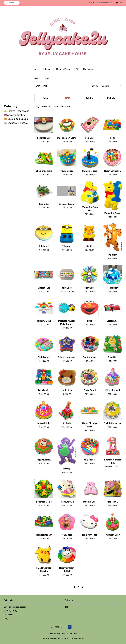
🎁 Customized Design (16, 119)
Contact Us (88, 69)
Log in (92, 3)
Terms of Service (49, 638)
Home (35, 69)
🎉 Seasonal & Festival (16, 123)
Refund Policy (78, 638)
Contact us (9, 615)
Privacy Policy (64, 638)
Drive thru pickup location (15, 607)
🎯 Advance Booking (15, 115)
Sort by (95, 86)
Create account (105, 3)
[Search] (12, 3)
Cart (120, 3)
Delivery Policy (63, 69)
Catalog (47, 69)
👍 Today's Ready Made (17, 111)
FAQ (76, 69)
